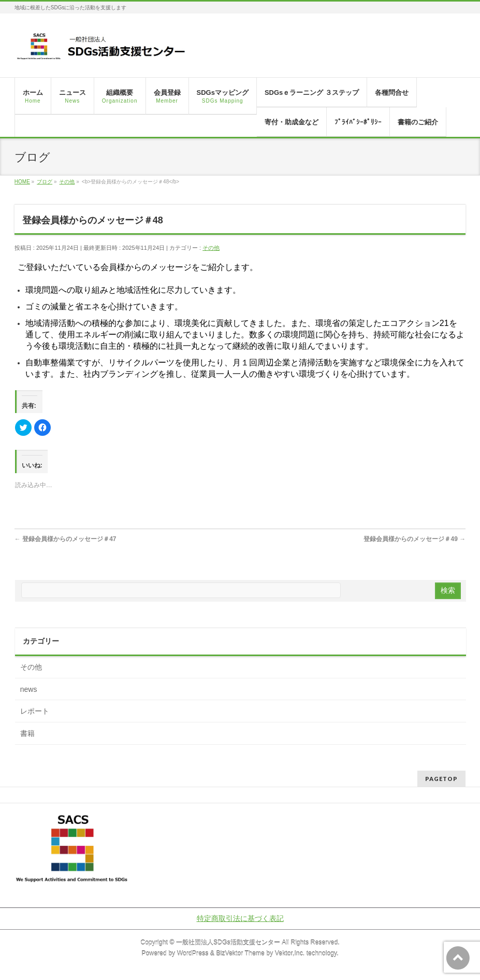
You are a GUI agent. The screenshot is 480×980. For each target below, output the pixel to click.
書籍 (27, 733)
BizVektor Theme (240, 954)
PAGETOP (441, 779)
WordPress (193, 954)
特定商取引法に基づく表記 (240, 918)
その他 (211, 248)
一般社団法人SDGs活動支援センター (228, 943)
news (29, 689)
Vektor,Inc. (290, 954)
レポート (35, 711)
